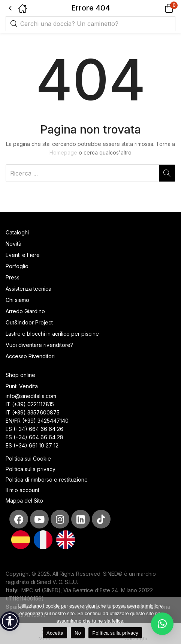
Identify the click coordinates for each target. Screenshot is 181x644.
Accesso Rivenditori (30, 356)
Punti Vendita (22, 386)
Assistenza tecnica (28, 289)
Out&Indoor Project (29, 322)
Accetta (55, 633)
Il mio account (22, 490)
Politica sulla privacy (31, 469)
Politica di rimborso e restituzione (47, 480)
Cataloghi (17, 232)
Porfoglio (17, 266)
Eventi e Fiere (23, 255)
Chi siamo (17, 300)
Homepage (63, 152)
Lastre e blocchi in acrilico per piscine (52, 334)
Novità (13, 244)
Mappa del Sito (25, 501)
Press (13, 277)
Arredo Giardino (25, 311)
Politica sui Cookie (28, 459)
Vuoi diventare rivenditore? (39, 345)
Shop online (20, 375)
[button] (159, 8)
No (78, 633)
